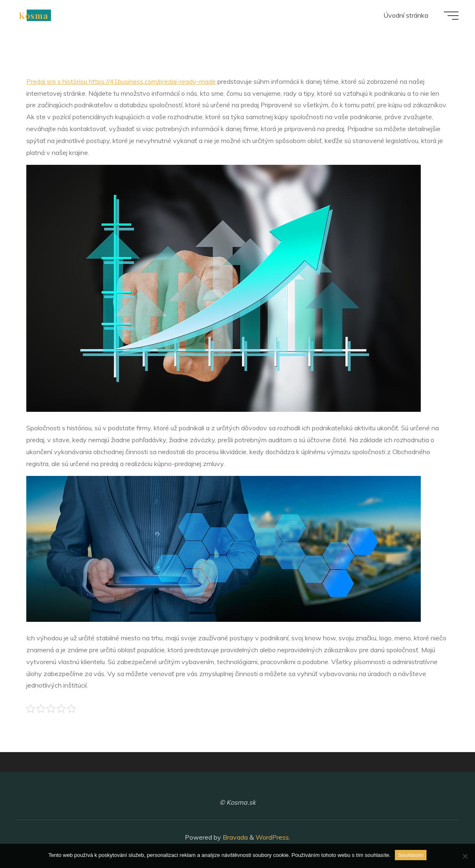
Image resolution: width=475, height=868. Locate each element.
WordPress (272, 837)
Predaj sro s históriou (121, 81)
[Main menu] (451, 16)
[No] (465, 856)
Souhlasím (411, 855)
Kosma (34, 15)
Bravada (234, 837)
